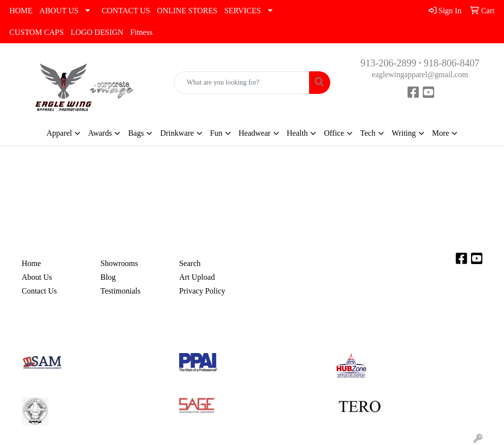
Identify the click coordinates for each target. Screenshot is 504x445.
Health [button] (298, 133)
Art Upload (197, 277)
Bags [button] (136, 133)
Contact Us (39, 291)
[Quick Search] (241, 83)
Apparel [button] (60, 133)
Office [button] (334, 133)
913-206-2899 (388, 63)
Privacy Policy (202, 291)
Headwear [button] (255, 133)
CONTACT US (126, 11)
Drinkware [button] (177, 133)
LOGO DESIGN (97, 32)
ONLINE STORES (187, 11)
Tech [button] (368, 133)
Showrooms (119, 263)
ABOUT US (59, 11)
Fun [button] (216, 133)
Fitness (142, 32)
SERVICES (243, 11)
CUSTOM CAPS (36, 32)
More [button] (441, 133)
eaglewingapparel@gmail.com (420, 74)
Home (31, 263)
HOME (21, 11)
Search (190, 263)
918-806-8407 (452, 63)
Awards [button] (100, 133)
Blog (108, 277)
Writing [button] (404, 133)
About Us (37, 277)
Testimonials (121, 291)
